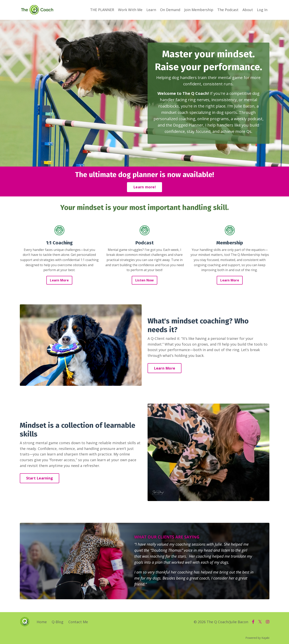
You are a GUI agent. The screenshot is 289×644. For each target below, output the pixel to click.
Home (42, 622)
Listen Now (145, 280)
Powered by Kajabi (257, 638)
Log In (262, 10)
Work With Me (130, 10)
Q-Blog (58, 622)
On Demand (170, 10)
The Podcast (228, 10)
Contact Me (78, 622)
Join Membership (199, 10)
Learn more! (144, 187)
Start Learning (40, 478)
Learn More (59, 280)
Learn (151, 10)
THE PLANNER (102, 10)
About (248, 10)
